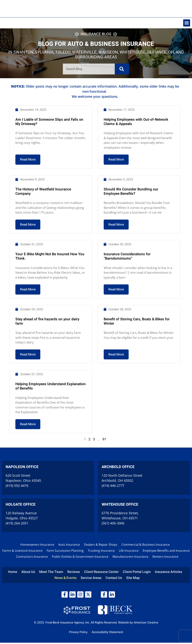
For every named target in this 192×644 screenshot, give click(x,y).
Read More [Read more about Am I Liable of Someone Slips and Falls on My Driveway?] (30, 178)
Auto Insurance (69, 546)
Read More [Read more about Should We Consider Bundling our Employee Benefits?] (116, 241)
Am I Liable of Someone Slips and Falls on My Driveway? (51, 141)
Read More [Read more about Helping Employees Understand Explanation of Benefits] (30, 436)
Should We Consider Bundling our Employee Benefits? (130, 209)
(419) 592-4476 (17, 487)
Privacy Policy (78, 633)
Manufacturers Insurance (130, 558)
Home (13, 573)
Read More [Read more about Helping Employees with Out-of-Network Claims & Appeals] (116, 178)
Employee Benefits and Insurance (166, 552)
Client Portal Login (137, 573)
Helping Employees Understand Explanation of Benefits (52, 399)
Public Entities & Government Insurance (80, 558)
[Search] (121, 69)
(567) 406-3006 (113, 524)
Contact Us (114, 579)
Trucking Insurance (101, 552)
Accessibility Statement (107, 633)
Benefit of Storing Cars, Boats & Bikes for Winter (136, 335)
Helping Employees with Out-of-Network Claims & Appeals (135, 141)
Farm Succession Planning (65, 552)
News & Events (65, 579)
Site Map (133, 579)
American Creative (146, 624)
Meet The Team (51, 573)
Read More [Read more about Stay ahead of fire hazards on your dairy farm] (30, 368)
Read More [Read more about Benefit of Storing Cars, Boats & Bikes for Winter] (116, 368)
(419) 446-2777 (113, 487)
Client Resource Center (101, 573)
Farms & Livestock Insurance (22, 552)
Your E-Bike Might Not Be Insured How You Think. (51, 272)
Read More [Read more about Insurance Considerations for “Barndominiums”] (116, 304)
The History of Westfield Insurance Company (45, 209)
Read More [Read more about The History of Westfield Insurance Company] (30, 241)
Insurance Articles (168, 573)
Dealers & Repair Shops (101, 546)
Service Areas (91, 579)
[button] (187, 23)
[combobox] (89, 69)
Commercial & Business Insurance (146, 546)
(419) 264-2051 (17, 524)
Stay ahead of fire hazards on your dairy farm (49, 335)
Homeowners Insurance (37, 546)
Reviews (74, 573)
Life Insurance (129, 552)
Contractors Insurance (32, 558)
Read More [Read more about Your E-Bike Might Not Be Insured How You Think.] (30, 304)
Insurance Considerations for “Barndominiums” (126, 272)
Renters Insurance (165, 558)
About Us (28, 573)
